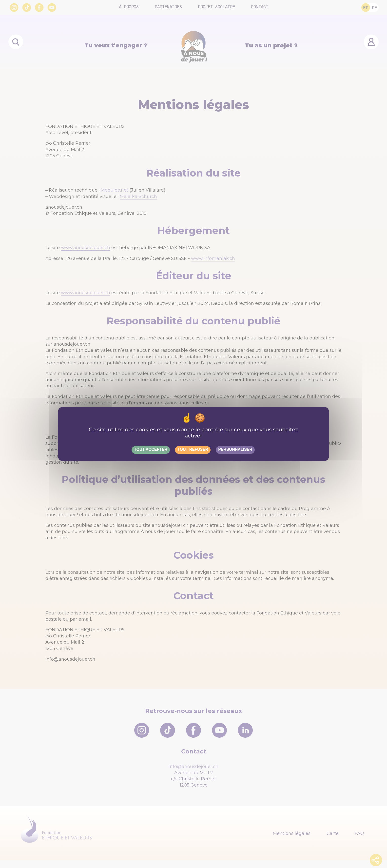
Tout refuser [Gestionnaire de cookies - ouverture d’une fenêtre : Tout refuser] (193, 449)
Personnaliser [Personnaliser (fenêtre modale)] (235, 449)
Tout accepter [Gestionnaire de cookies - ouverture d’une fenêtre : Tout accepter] (151, 449)
